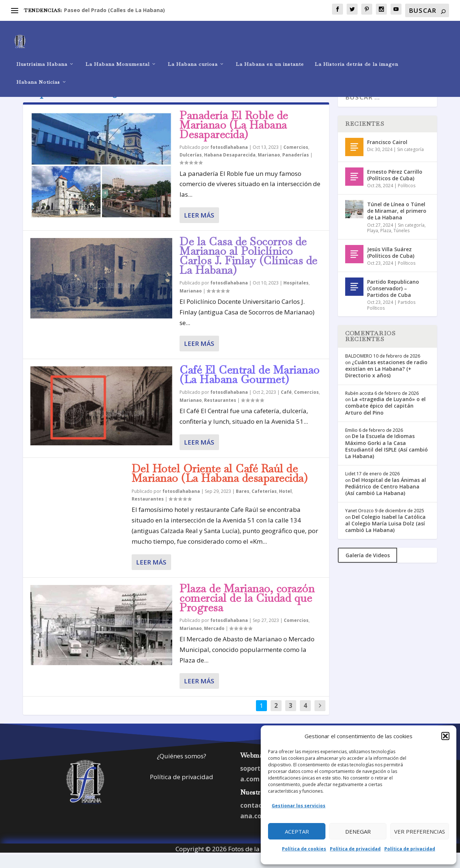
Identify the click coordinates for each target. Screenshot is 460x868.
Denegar (358, 831)
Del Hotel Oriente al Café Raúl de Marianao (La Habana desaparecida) (220, 486)
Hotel (285, 504)
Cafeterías (264, 504)
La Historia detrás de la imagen (357, 53)
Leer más (199, 228)
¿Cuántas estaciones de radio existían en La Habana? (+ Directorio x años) (386, 382)
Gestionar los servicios (299, 806)
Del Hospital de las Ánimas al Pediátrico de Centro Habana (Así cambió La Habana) (386, 500)
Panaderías (296, 168)
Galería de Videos (368, 568)
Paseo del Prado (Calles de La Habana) (114, 10)
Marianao (269, 168)
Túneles (401, 244)
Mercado (214, 641)
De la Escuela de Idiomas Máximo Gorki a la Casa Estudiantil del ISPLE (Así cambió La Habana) (387, 459)
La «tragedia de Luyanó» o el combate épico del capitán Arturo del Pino (385, 419)
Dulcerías (191, 168)
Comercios (296, 160)
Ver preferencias (420, 831)
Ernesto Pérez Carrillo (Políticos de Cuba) (395, 188)
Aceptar (297, 831)
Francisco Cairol (387, 155)
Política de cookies (304, 849)
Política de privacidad (355, 849)
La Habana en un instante (270, 53)
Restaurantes (220, 413)
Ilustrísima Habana (42, 53)
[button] (445, 736)
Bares (243, 504)
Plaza (386, 244)
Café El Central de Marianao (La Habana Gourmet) (250, 388)
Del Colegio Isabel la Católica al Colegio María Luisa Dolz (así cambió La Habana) (385, 537)
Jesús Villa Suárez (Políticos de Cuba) (391, 266)
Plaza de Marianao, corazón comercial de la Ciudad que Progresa (247, 611)
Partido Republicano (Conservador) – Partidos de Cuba (393, 301)
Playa (373, 244)
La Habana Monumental (118, 53)
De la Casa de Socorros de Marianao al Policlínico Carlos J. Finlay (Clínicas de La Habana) (248, 269)
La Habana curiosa (193, 53)
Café (286, 405)
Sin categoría (410, 163)
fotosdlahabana (229, 160)
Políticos (407, 199)
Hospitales (296, 296)
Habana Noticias (38, 71)
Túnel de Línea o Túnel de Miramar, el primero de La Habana (397, 224)
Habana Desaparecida (230, 168)
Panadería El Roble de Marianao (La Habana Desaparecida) (234, 138)
